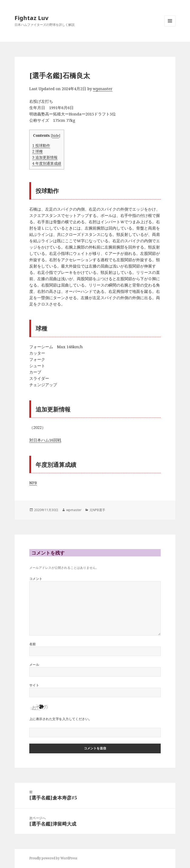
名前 (33, 644)
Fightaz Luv (32, 18)
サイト (34, 685)
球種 (37, 151)
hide (56, 135)
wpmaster (103, 89)
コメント (36, 579)
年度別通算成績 (47, 163)
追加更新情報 (45, 157)
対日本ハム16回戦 (45, 440)
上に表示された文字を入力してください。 (61, 719)
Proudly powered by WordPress (53, 858)
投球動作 (41, 145)
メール (34, 665)
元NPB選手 (97, 510)
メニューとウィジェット (170, 26)
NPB (33, 483)
